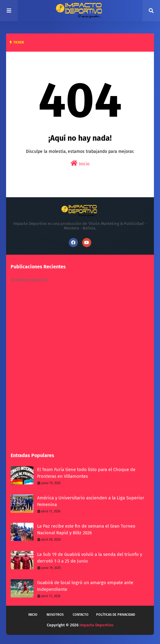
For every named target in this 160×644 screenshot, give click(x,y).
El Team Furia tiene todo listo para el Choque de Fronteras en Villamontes (86, 473)
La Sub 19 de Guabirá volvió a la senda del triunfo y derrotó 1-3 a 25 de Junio (90, 558)
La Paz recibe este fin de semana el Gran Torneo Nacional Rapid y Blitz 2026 (86, 530)
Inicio (80, 163)
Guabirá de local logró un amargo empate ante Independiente (85, 586)
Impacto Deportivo (96, 625)
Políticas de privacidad (116, 615)
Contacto (81, 615)
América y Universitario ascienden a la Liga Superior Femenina (91, 501)
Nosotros (55, 615)
